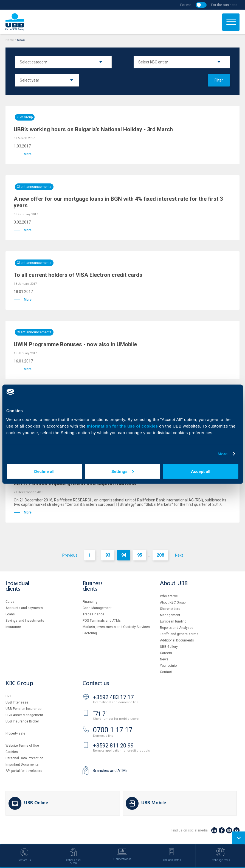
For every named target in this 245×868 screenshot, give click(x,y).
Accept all (201, 471)
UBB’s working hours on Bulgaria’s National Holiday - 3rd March (93, 129)
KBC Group (25, 117)
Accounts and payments (24, 608)
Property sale (15, 733)
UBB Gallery (169, 647)
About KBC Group (173, 602)
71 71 (101, 714)
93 (108, 555)
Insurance (13, 627)
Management (170, 615)
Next (179, 555)
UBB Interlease (17, 702)
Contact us (96, 684)
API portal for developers (24, 771)
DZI (8, 696)
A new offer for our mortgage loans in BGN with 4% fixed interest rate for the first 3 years (118, 202)
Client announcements (34, 187)
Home (10, 40)
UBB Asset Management (24, 715)
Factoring (90, 633)
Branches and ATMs (110, 771)
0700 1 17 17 (113, 730)
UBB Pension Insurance (23, 709)
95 (140, 555)
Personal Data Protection (24, 758)
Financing (90, 602)
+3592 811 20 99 (113, 746)
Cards (10, 602)
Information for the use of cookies (123, 426)
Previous (70, 555)
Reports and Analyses (177, 628)
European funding (173, 621)
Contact (166, 672)
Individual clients (17, 586)
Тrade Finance (93, 614)
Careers (166, 653)
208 (160, 555)
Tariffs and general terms (179, 634)
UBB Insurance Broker (22, 721)
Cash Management (97, 608)
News (164, 659)
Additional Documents (177, 640)
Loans (10, 614)
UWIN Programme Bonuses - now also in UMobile (75, 344)
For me (186, 5)
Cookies (12, 752)
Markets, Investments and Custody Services (116, 627)
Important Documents (22, 764)
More (223, 454)
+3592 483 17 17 (113, 697)
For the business (224, 5)
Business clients (92, 586)
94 (124, 555)
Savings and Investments (25, 621)
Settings (123, 471)
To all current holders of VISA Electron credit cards (78, 275)
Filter (219, 80)
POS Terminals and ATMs (102, 621)
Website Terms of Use (22, 746)
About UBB (174, 584)
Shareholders (170, 609)
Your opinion (169, 666)
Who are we (169, 596)
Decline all (44, 471)
